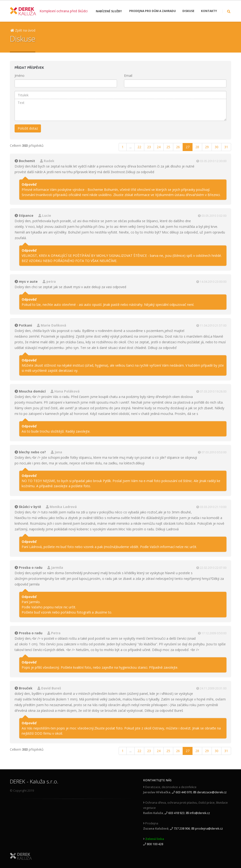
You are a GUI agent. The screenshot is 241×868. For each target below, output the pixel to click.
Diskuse (188, 11)
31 (226, 147)
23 (149, 147)
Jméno (20, 76)
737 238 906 (182, 829)
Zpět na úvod (23, 30)
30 (217, 147)
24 (159, 147)
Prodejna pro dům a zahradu (153, 11)
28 (197, 147)
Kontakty (209, 11)
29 (207, 147)
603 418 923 (176, 813)
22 (139, 147)
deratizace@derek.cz (212, 792)
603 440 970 (184, 792)
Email (128, 76)
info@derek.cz (200, 813)
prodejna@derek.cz (209, 829)
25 (168, 147)
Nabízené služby (109, 11)
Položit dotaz (28, 128)
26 (178, 147)
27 (188, 147)
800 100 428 (155, 844)
